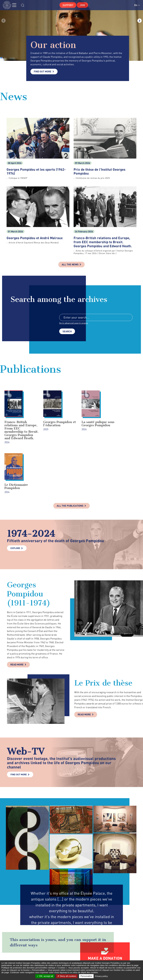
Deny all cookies (67, 976)
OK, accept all (45, 976)
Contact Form (63, 959)
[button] (1, 58)
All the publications (70, 461)
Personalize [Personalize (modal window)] (86, 976)
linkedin (120, 959)
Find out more (43, 71)
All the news (70, 265)
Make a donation (105, 914)
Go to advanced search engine (74, 323)
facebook (100, 959)
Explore (15, 503)
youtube (127, 959)
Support (68, 5)
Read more (17, 620)
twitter (106, 959)
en (137, 5)
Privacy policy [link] (101, 976)
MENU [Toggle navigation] (16, 5)
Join (83, 5)
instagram (112, 959)
